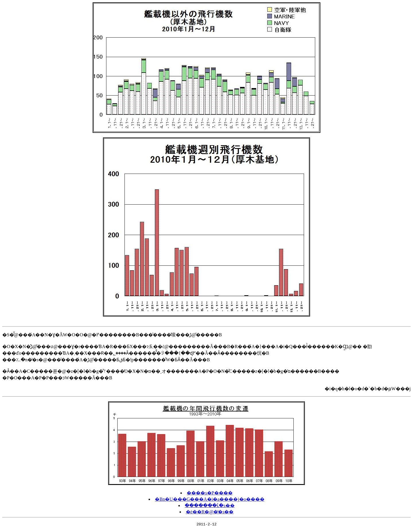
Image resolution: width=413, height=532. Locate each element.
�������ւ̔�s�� (210, 505)
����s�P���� (210, 493)
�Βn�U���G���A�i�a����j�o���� (210, 499)
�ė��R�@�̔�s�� (210, 512)
